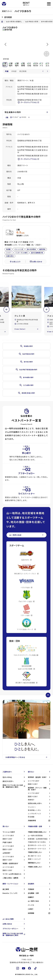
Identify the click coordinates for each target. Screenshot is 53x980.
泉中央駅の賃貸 (47, 22)
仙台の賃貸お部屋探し (14, 22)
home (2, 22)
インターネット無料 (21, 253)
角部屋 (8, 249)
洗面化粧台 (10, 256)
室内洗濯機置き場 (37, 253)
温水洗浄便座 (31, 249)
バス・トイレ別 (19, 249)
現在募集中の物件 (26, 112)
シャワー (9, 253)
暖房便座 (42, 249)
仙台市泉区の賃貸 (32, 22)
